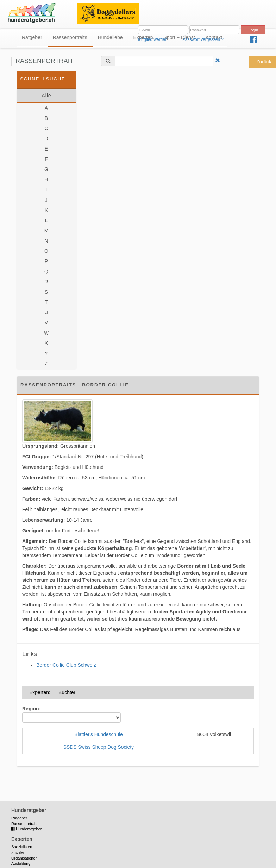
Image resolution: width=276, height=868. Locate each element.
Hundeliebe (110, 37)
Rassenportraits (70, 37)
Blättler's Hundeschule (98, 734)
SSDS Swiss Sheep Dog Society (99, 747)
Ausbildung (21, 863)
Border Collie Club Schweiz (66, 665)
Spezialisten (22, 847)
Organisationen (24, 858)
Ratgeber (32, 37)
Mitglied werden (153, 39)
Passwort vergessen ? (203, 39)
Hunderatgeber (26, 829)
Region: (31, 709)
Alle (46, 96)
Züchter (18, 852)
